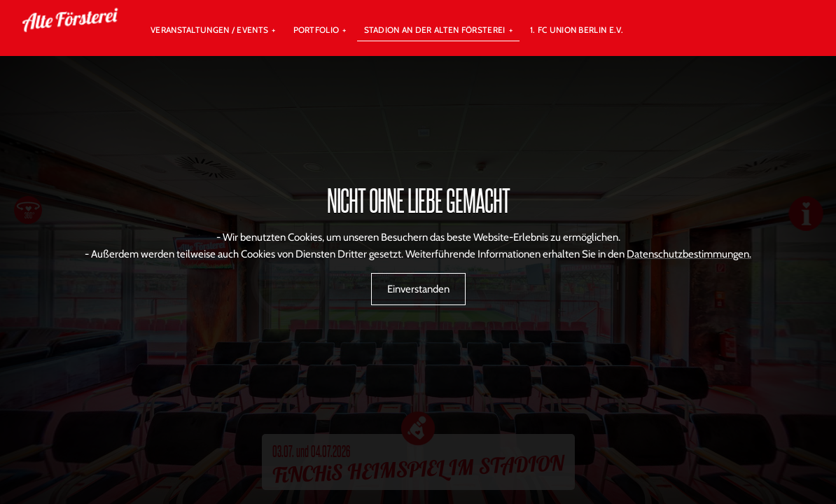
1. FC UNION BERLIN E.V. (577, 30)
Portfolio (316, 30)
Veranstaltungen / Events (209, 30)
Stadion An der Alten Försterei (435, 30)
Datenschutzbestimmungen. (689, 254)
